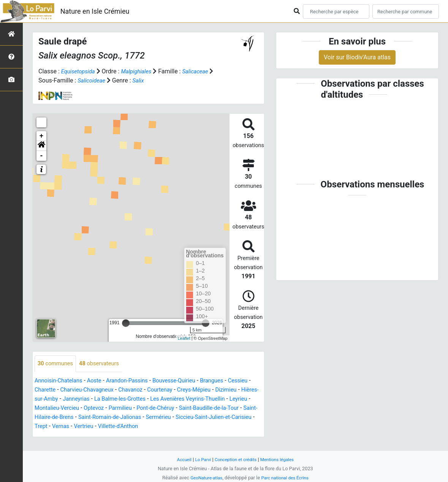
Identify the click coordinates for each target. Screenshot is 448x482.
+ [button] (42, 136)
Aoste (99, 381)
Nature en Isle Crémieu (95, 11)
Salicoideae (93, 80)
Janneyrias (127, 399)
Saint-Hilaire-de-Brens (134, 418)
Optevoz (171, 408)
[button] (41, 146)
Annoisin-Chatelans (61, 381)
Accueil (180, 459)
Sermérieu (48, 427)
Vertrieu (208, 427)
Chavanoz (165, 390)
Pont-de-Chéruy (238, 408)
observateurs (104, 364)
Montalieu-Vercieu (131, 408)
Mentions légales (281, 459)
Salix (142, 80)
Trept (162, 427)
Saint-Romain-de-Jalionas (203, 418)
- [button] (42, 156)
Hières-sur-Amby (85, 399)
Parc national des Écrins (286, 478)
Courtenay (197, 390)
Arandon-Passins (135, 381)
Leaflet (184, 338)
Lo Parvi (200, 459)
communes (57, 364)
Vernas (183, 427)
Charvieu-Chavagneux (118, 390)
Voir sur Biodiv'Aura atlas (357, 57)
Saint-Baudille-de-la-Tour (67, 418)
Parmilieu (199, 408)
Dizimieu (46, 399)
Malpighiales (141, 71)
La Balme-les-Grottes (174, 399)
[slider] (126, 323)
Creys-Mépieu (234, 390)
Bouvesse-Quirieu (186, 381)
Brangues (227, 381)
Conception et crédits (235, 459)
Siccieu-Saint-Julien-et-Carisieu (109, 427)
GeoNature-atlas (204, 478)
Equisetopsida (80, 71)
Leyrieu (92, 408)
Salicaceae (203, 71)
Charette (72, 390)
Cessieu (45, 390)
